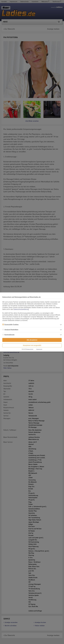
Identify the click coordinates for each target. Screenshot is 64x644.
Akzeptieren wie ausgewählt (32, 345)
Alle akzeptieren (32, 340)
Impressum (39, 349)
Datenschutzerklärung (21, 309)
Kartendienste (8, 335)
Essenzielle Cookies (10, 325)
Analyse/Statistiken (10, 330)
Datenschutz (30, 349)
